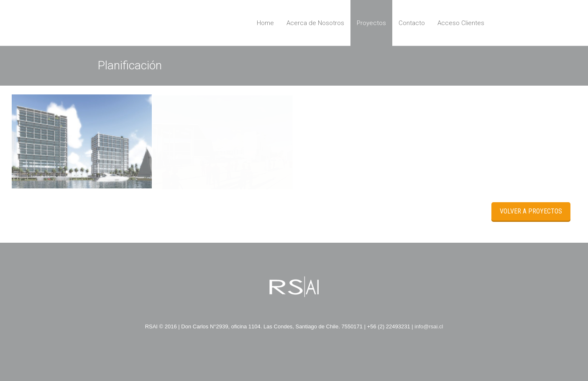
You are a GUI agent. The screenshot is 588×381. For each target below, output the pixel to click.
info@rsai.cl (429, 326)
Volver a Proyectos (531, 211)
